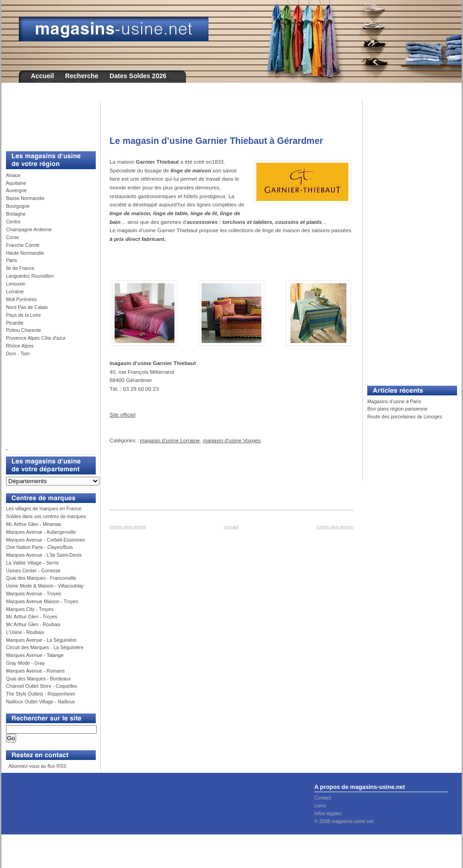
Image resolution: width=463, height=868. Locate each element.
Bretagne (16, 214)
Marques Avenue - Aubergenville (41, 532)
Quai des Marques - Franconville (41, 578)
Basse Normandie (25, 198)
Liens (320, 805)
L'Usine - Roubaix (25, 632)
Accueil (42, 76)
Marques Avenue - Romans (35, 671)
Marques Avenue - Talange (35, 655)
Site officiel (122, 414)
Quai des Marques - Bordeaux (38, 679)
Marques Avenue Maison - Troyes (42, 601)
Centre (13, 222)
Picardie (15, 323)
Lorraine (15, 291)
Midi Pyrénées (21, 299)
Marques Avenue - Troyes (34, 594)
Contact (323, 798)
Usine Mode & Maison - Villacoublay (45, 586)
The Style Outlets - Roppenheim (41, 694)
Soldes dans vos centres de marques (46, 516)
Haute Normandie (25, 253)
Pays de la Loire (23, 315)
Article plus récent (128, 527)
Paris (12, 260)
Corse (12, 237)
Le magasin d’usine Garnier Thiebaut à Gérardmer (216, 141)
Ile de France (20, 268)
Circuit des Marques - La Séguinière (45, 647)
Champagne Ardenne (29, 229)
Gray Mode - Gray (25, 663)
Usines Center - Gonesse (33, 571)
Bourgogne (18, 206)
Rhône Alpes (20, 346)
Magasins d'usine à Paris (394, 401)
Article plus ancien (335, 527)
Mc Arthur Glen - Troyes (32, 617)
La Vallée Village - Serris (32, 563)
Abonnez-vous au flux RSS (37, 766)
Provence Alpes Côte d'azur (36, 338)
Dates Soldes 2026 (138, 76)
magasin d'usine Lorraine (170, 440)
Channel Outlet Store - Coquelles (42, 686)
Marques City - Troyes (30, 609)
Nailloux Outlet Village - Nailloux (41, 702)
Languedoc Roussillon (30, 276)
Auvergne (16, 190)
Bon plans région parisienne (397, 409)
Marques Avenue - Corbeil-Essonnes (46, 540)
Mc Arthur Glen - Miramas (34, 524)
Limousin (16, 284)
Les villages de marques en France (44, 508)
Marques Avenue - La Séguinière (41, 640)
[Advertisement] (47, 120)
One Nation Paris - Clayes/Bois (39, 547)
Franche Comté (23, 245)
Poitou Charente (23, 330)
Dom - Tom (18, 354)
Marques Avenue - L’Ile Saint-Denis (44, 555)
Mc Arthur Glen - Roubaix (33, 624)
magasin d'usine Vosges (232, 440)
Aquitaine (16, 183)
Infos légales (328, 813)
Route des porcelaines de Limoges (405, 417)
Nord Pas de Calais (27, 307)
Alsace (13, 175)
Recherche (82, 76)
